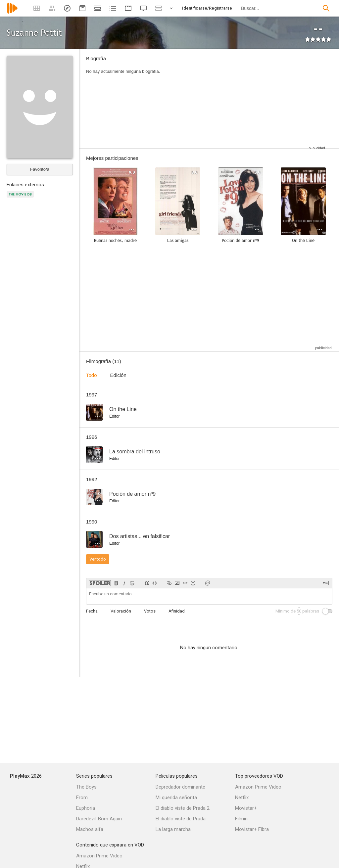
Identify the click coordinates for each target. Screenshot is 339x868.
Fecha (92, 611)
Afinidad (177, 611)
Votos (150, 611)
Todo (92, 375)
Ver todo (98, 559)
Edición (118, 375)
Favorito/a (40, 169)
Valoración (121, 611)
